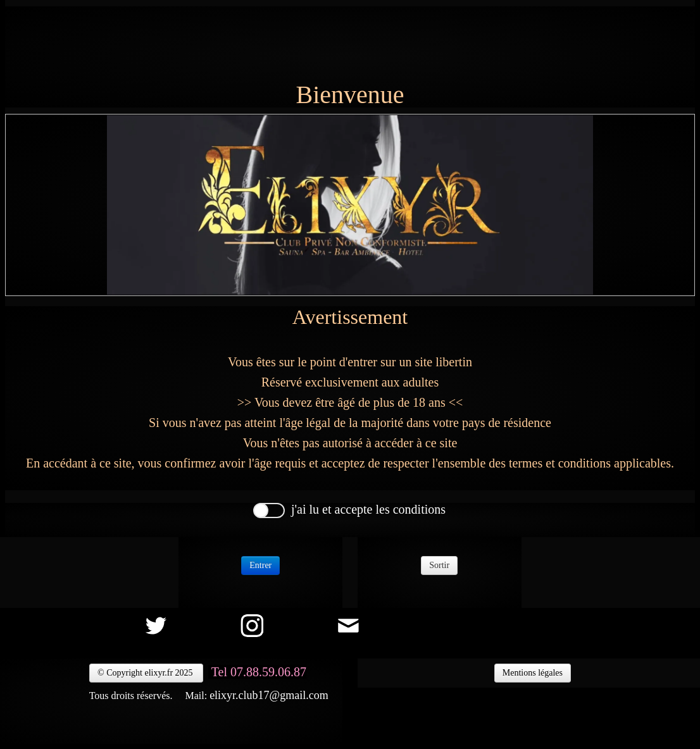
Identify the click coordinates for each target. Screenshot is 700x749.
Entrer (260, 565)
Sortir (439, 565)
